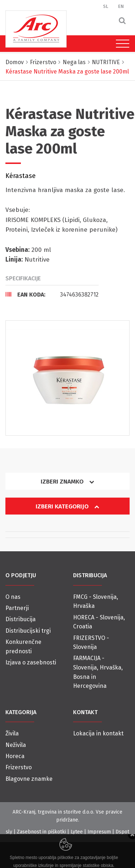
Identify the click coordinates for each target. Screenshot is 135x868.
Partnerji (17, 608)
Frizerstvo (19, 767)
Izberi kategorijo (67, 506)
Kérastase (21, 176)
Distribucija (21, 619)
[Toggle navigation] (121, 44)
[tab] (52, 294)
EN (121, 6)
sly (9, 832)
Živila (12, 733)
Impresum (99, 832)
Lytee (77, 832)
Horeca (15, 756)
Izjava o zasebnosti (31, 662)
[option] (67, 378)
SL (106, 6)
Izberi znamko (67, 482)
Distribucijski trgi (28, 631)
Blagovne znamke (29, 779)
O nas (13, 597)
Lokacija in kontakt (98, 733)
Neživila (16, 745)
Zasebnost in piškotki (41, 832)
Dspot (122, 832)
